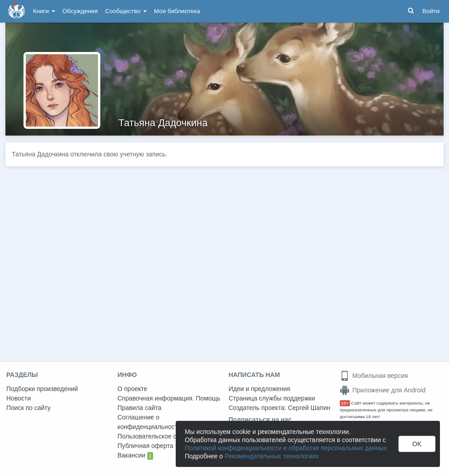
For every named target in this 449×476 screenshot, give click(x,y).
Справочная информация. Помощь (169, 398)
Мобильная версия (374, 376)
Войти (431, 11)
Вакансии (135, 456)
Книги (44, 11)
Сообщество (126, 11)
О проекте (132, 389)
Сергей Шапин (309, 408)
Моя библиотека (177, 11)
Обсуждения (80, 11)
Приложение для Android (383, 390)
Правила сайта (139, 408)
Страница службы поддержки (272, 398)
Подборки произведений (42, 389)
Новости (19, 398)
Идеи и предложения (260, 389)
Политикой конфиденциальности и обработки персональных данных (286, 448)
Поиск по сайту (28, 408)
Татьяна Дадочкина (163, 123)
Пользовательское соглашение (163, 436)
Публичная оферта (145, 446)
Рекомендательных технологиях (272, 456)
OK (417, 444)
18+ (345, 403)
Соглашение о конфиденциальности (149, 422)
